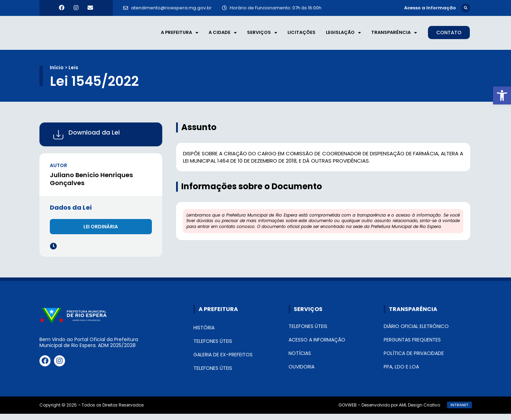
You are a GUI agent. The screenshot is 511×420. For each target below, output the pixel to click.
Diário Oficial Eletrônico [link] (416, 332)
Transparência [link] (394, 36)
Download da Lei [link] (94, 139)
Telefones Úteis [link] (213, 347)
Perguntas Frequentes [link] (412, 346)
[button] (466, 8)
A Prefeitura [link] (180, 36)
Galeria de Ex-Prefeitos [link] (223, 361)
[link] (502, 95)
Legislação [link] (343, 36)
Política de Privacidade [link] (414, 359)
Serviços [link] (262, 36)
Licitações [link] (302, 35)
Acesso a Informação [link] (317, 346)
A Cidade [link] (223, 36)
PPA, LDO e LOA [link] (401, 373)
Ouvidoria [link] (302, 373)
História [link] (204, 334)
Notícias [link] (300, 359)
